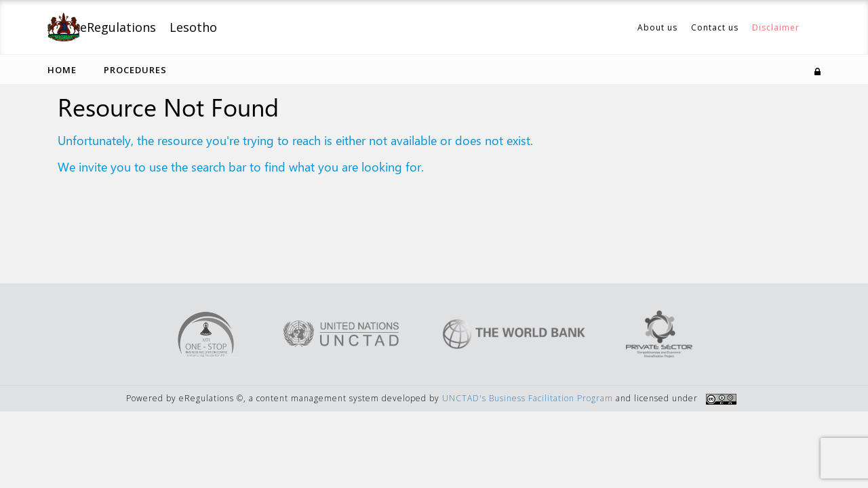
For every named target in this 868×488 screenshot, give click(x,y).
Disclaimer (776, 27)
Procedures (135, 70)
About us (657, 27)
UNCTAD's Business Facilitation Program (528, 398)
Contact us (715, 27)
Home (62, 70)
